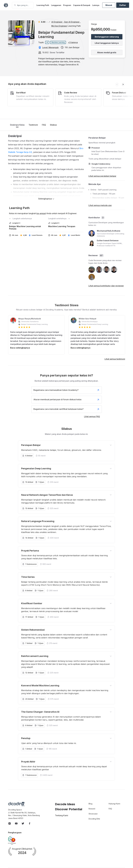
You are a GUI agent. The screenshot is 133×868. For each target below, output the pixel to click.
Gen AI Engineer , (72, 22)
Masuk (109, 5)
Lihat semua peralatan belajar (102, 176)
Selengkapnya (46, 199)
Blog (90, 804)
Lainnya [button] (96, 5)
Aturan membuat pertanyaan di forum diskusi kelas (67, 400)
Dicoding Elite (94, 819)
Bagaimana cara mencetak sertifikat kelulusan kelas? (67, 409)
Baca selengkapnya (20, 348)
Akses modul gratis (107, 52)
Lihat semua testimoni (115, 359)
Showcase (93, 814)
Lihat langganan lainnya (107, 43)
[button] (117, 84)
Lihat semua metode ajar (100, 205)
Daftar (123, 5)
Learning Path (43, 5)
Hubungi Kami (114, 804)
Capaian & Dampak (82, 5)
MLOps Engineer (59, 26)
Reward (92, 809)
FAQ (44, 125)
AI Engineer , (57, 22)
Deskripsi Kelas (17, 125)
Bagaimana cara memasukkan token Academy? (67, 390)
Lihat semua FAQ (92, 416)
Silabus (53, 125)
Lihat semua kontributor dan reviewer (106, 286)
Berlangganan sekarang (107, 37)
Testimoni (33, 125)
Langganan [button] (56, 5)
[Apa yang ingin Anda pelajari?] (23, 5)
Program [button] (67, 5)
